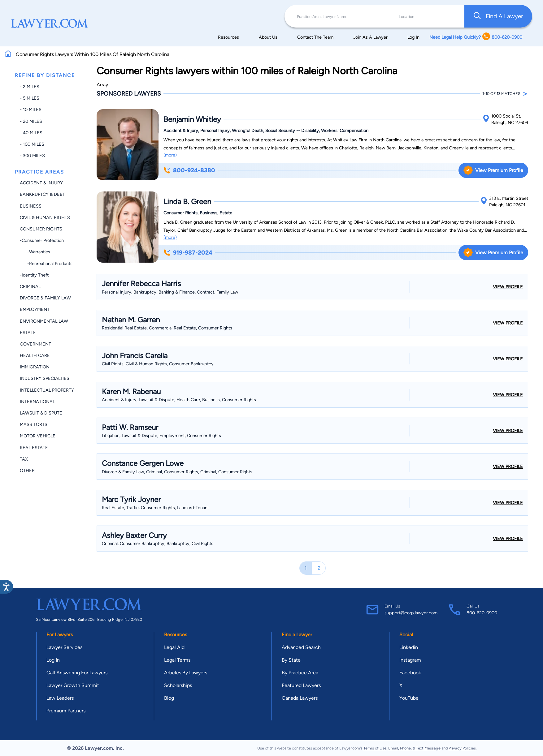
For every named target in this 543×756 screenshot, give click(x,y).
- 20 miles (31, 121)
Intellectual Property (47, 390)
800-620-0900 (482, 613)
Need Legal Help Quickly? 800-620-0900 (476, 37)
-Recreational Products (46, 264)
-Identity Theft (34, 275)
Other (27, 470)
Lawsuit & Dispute (41, 413)
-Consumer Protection (42, 240)
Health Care (35, 355)
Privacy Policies (462, 748)
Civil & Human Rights (45, 217)
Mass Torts (34, 424)
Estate (28, 333)
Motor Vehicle (38, 436)
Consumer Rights (41, 229)
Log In (413, 37)
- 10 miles (31, 110)
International (37, 402)
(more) (170, 155)
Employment (35, 309)
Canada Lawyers (300, 698)
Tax (24, 459)
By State (291, 660)
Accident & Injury (41, 183)
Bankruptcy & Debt (42, 194)
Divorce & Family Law (45, 298)
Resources (228, 37)
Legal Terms (177, 660)
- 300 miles (32, 156)
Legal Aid (174, 647)
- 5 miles (30, 98)
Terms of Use (375, 748)
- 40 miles (31, 133)
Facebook (410, 673)
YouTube (409, 698)
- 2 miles (30, 87)
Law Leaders (60, 698)
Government (35, 344)
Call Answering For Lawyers (77, 673)
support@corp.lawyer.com (411, 613)
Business (31, 206)
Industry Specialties (45, 378)
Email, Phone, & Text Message (414, 748)
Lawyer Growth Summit (73, 685)
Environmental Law (44, 321)
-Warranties (35, 252)
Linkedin (409, 647)
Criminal (30, 286)
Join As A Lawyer (370, 37)
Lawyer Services (64, 647)
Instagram (410, 660)
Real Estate (34, 448)
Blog (169, 698)
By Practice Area (300, 673)
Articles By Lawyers (186, 673)
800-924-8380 (189, 170)
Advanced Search (301, 647)
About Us (268, 37)
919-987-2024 (188, 253)
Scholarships (178, 685)
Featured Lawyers (301, 685)
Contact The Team (315, 37)
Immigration (35, 367)
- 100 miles (32, 144)
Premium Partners (66, 711)
